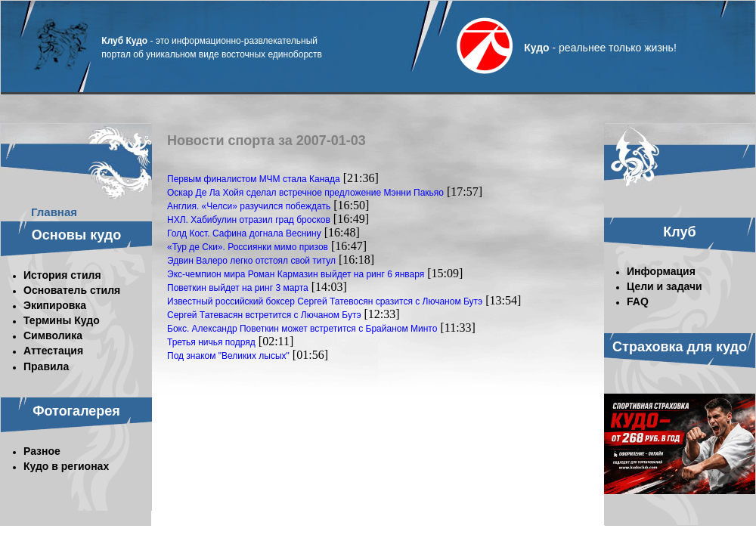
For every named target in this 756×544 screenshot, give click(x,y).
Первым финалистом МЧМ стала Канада (254, 179)
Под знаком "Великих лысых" (228, 356)
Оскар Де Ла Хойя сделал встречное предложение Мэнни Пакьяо (305, 193)
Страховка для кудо (680, 347)
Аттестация (53, 351)
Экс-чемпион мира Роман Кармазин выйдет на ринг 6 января (296, 274)
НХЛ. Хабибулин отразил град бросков (249, 220)
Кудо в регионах (66, 466)
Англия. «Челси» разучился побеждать (249, 206)
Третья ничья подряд (211, 342)
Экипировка (55, 305)
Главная (54, 212)
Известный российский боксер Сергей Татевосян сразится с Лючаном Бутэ (325, 301)
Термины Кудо (62, 320)
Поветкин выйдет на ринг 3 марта (238, 288)
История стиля (62, 275)
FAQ (638, 301)
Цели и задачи (665, 286)
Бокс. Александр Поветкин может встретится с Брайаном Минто (302, 329)
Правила (46, 366)
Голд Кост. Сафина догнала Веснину (244, 233)
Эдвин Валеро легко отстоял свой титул (251, 261)
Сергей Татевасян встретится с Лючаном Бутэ (264, 315)
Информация (661, 271)
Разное (42, 451)
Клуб (679, 232)
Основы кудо (76, 235)
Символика (53, 335)
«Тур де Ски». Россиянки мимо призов (248, 247)
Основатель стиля (72, 290)
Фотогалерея (76, 411)
